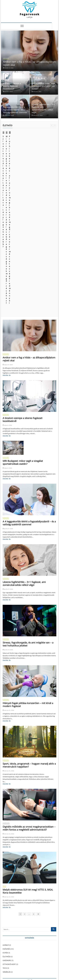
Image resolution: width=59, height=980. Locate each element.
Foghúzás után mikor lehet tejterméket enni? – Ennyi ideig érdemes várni (28, 922)
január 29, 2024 (25, 901)
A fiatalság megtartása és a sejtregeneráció (18, 941)
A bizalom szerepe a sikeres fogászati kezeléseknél (12, 86)
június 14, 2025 (8, 158)
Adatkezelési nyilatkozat (48, 968)
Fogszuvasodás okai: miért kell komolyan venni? (19, 931)
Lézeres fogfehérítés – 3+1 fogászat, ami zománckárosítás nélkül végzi (43, 108)
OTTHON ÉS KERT (9, 812)
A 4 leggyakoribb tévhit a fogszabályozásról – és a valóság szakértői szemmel (15, 110)
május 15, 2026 (8, 68)
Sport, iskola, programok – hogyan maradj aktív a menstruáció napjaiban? (29, 613)
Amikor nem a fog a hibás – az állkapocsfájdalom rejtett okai (29, 206)
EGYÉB (5, 800)
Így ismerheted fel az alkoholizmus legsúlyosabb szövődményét (25, 934)
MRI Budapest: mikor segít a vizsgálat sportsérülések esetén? (43, 86)
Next (55, 126)
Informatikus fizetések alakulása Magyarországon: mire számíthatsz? (27, 936)
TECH (4, 733)
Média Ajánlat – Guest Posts (21, 969)
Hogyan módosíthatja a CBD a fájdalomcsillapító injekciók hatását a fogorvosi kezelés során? (26, 879)
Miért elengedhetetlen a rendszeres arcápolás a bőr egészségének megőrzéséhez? (43, 154)
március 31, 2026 (8, 558)
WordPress (35, 973)
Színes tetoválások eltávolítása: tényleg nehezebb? (15, 153)
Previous (52, 126)
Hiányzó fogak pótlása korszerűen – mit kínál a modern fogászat (28, 552)
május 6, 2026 (8, 92)
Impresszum (35, 969)
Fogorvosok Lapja (8, 973)
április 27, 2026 (8, 115)
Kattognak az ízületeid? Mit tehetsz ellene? (37, 898)
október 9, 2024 (36, 160)
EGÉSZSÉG (6, 58)
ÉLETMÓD (7, 146)
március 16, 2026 (8, 681)
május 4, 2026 (37, 92)
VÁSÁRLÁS (7, 819)
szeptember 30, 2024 (9, 884)
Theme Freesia (27, 973)
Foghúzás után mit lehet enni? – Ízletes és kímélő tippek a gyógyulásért (27, 926)
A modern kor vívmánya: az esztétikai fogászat (19, 953)
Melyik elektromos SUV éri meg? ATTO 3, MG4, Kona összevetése (28, 739)
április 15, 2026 (8, 497)
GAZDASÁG (6, 670)
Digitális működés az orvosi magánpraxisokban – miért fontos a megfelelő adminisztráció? (29, 676)
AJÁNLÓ (6, 792)
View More (6, 223)
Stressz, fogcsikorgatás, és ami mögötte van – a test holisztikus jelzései (28, 491)
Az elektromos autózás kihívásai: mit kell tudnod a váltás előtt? (25, 951)
